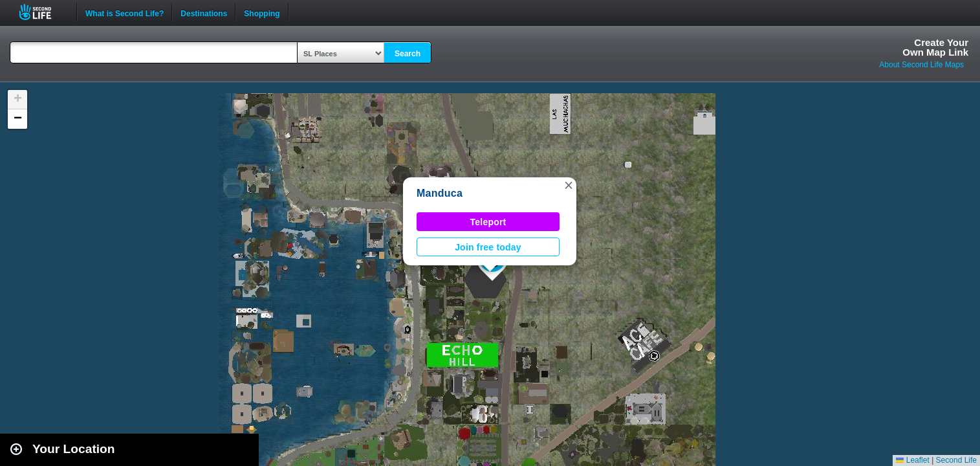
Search (408, 54)
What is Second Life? (125, 12)
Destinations (204, 12)
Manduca (440, 193)
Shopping (262, 12)
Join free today (488, 247)
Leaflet (912, 460)
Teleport (488, 222)
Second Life (42, 12)
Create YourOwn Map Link (935, 47)
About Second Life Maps (921, 65)
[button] (569, 185)
